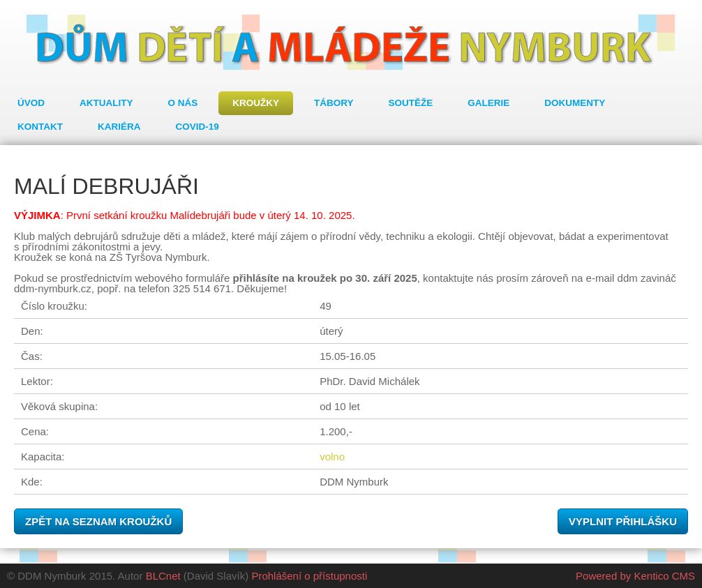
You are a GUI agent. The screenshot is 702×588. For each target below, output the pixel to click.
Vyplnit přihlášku (623, 521)
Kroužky (256, 103)
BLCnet (163, 576)
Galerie (488, 103)
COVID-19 (197, 127)
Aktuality (106, 103)
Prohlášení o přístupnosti (309, 576)
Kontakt (40, 127)
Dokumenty (575, 103)
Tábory (334, 103)
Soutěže (411, 103)
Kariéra (119, 127)
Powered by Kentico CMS (635, 576)
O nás (183, 103)
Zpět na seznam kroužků (98, 521)
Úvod (31, 103)
